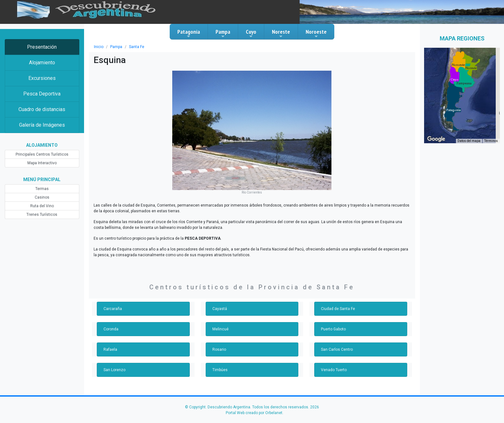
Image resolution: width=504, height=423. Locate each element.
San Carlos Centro (337, 349)
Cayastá (220, 309)
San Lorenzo (114, 370)
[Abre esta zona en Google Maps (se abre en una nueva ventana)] (436, 139)
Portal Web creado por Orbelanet (254, 413)
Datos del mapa (469, 141)
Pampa (223, 33)
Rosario (219, 349)
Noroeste (316, 33)
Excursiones (42, 78)
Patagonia (189, 33)
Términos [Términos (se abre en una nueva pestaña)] (491, 141)
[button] (454, 110)
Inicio (99, 47)
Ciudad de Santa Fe (338, 309)
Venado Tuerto (334, 370)
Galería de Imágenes (42, 125)
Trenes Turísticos (42, 215)
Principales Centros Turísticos (42, 154)
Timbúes (220, 370)
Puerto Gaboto (333, 329)
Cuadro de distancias (42, 109)
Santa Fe (137, 47)
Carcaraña (113, 309)
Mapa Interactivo (42, 163)
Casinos (42, 197)
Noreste (281, 33)
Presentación (42, 47)
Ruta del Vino (42, 206)
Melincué (220, 329)
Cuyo (251, 33)
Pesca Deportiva (42, 94)
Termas (42, 189)
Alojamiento (42, 63)
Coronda (111, 329)
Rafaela (110, 349)
